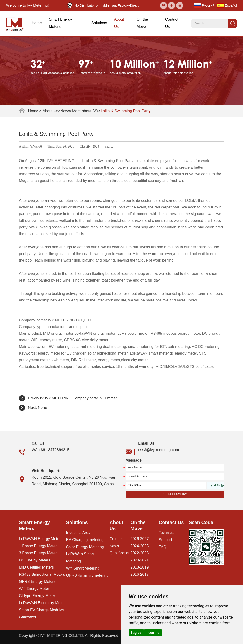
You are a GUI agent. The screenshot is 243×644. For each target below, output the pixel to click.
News (65, 111)
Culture (116, 539)
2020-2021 (140, 560)
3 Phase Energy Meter (38, 553)
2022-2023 (140, 553)
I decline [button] (153, 633)
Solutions (99, 23)
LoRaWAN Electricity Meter (42, 603)
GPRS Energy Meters (37, 581)
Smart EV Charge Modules (42, 610)
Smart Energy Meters (61, 23)
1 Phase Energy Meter (38, 546)
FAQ (163, 547)
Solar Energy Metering (85, 547)
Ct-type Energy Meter (37, 596)
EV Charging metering (85, 540)
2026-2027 (140, 539)
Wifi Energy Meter (34, 589)
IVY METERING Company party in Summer (82, 398)
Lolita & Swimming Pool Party (126, 111)
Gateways (27, 617)
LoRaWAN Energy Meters (41, 539)
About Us (119, 23)
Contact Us (172, 23)
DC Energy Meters (35, 560)
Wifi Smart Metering (83, 568)
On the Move (142, 23)
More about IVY (85, 111)
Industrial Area (78, 533)
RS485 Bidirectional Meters (42, 574)
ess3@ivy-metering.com (159, 450)
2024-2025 (140, 546)
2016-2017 (140, 574)
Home (37, 23)
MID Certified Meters (36, 567)
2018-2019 (140, 567)
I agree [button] (136, 633)
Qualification (120, 553)
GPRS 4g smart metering (87, 575)
